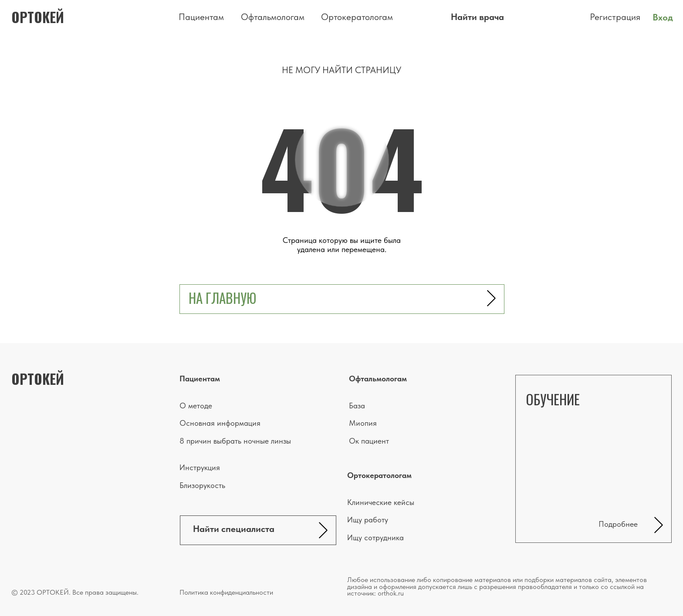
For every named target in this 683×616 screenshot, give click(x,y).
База (357, 406)
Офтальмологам (273, 17)
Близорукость (202, 485)
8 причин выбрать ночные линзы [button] (235, 441)
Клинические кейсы (381, 502)
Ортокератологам (357, 17)
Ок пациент (369, 441)
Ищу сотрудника (375, 538)
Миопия (363, 423)
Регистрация (615, 17)
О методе (196, 406)
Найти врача (477, 17)
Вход (663, 17)
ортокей (38, 17)
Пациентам (201, 17)
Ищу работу (368, 520)
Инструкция (200, 468)
